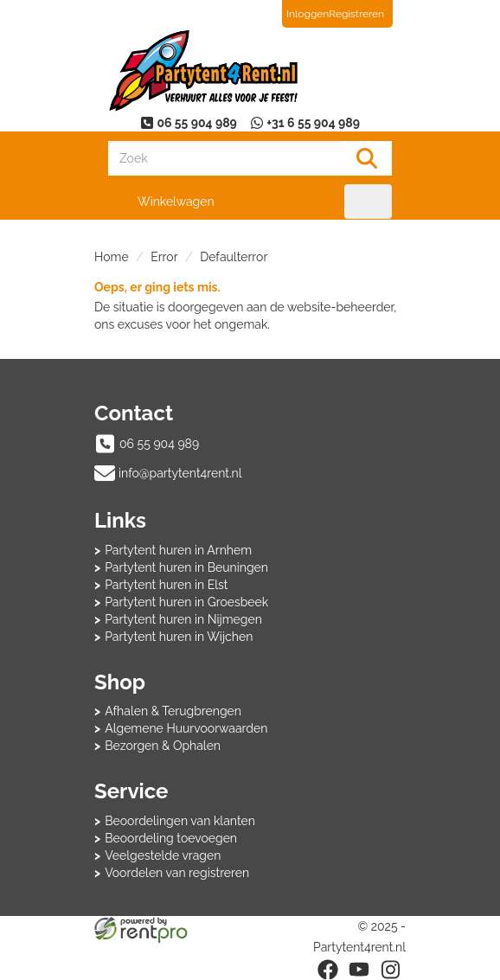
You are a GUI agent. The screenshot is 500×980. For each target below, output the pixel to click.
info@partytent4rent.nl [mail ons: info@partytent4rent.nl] (180, 473)
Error (164, 257)
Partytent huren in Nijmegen (183, 619)
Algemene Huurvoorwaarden (186, 728)
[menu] (368, 202)
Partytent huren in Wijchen (179, 637)
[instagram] (390, 970)
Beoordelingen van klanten (180, 821)
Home (112, 257)
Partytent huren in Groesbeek (186, 602)
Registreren (356, 14)
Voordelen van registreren (177, 873)
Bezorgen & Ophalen (163, 746)
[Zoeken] (367, 158)
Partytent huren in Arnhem (178, 550)
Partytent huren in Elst (166, 585)
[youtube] (359, 970)
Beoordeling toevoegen (171, 838)
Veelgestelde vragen (163, 855)
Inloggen (308, 14)
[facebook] (328, 970)
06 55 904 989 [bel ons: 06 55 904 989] (159, 444)
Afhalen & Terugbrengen (173, 711)
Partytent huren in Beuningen (186, 567)
